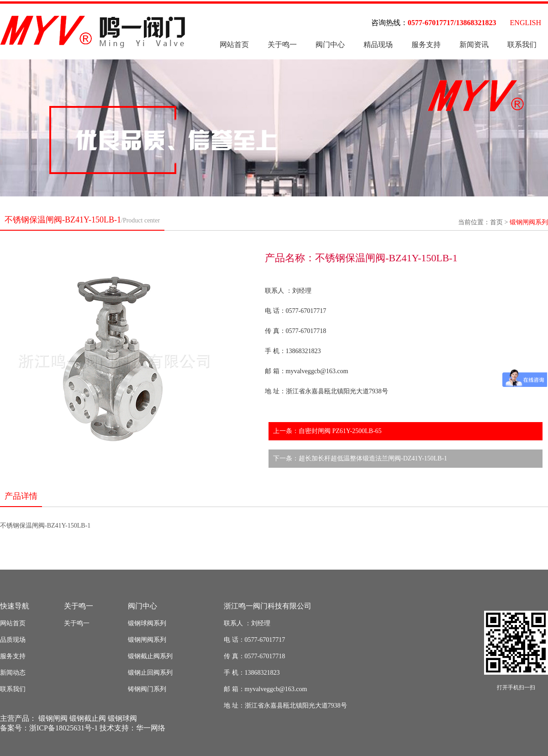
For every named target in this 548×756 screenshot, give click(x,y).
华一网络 (151, 728)
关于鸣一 (282, 45)
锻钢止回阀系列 (150, 673)
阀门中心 (330, 45)
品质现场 (13, 640)
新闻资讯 (474, 45)
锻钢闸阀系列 (529, 222)
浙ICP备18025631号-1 (63, 728)
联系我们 (522, 45)
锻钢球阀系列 (147, 623)
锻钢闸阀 (53, 718)
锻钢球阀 (122, 718)
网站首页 (234, 45)
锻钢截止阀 (88, 718)
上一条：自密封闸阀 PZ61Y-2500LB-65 (327, 431)
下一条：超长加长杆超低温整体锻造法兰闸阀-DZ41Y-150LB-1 (360, 458)
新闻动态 (13, 673)
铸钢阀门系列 (147, 689)
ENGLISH (526, 23)
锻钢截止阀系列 (150, 656)
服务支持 (426, 45)
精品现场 (378, 45)
